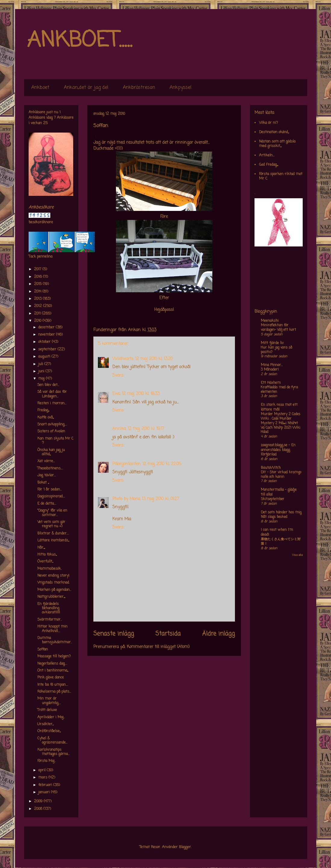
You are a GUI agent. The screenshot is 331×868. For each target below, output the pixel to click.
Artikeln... (267, 155)
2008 (39, 809)
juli (41, 364)
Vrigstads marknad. (53, 583)
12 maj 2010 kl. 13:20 (154, 359)
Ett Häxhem (271, 383)
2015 (38, 284)
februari (46, 785)
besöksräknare (41, 222)
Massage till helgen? (54, 656)
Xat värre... (46, 461)
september (48, 349)
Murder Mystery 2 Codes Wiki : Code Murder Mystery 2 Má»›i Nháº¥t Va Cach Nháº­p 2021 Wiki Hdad (281, 423)
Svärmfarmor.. (50, 620)
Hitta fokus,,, (47, 555)
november (47, 335)
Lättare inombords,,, (53, 541)
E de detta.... (47, 504)
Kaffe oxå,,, (45, 418)
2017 (38, 269)
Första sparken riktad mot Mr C (281, 176)
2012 (39, 306)
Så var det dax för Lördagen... (52, 394)
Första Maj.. (47, 761)
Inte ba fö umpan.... (53, 685)
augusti (45, 357)
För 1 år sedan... (50, 490)
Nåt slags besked (274, 517)
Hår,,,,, (41, 548)
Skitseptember (273, 499)
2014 (38, 292)
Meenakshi (270, 321)
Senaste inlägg (114, 634)
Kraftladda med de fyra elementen (279, 390)
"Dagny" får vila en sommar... (52, 513)
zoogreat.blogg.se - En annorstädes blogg (278, 448)
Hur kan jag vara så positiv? (276, 350)
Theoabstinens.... (50, 468)
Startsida (168, 634)
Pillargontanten (126, 464)
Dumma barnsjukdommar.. (55, 640)
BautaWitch (271, 468)
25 (45, 123)
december (47, 327)
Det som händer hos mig (281, 512)
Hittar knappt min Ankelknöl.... (52, 629)
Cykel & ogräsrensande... (52, 741)
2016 (39, 277)
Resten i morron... (52, 403)
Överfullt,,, (45, 562)
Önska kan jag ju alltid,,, (51, 452)
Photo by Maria (126, 499)
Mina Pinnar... (272, 365)
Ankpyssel (181, 88)
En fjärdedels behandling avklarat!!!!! (49, 608)
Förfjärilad (269, 455)
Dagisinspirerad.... (51, 497)
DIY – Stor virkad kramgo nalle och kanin (281, 475)
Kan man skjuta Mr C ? (55, 441)
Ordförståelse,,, (49, 731)
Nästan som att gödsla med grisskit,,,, (277, 144)
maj (42, 379)
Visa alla (297, 555)
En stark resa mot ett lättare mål (279, 407)
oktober (45, 342)
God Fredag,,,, (269, 165)
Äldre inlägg (219, 634)
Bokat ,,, (43, 483)
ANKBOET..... (80, 41)
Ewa (116, 394)
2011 (38, 314)
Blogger (185, 847)
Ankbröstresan (139, 88)
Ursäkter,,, (45, 724)
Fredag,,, (43, 410)
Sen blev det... (48, 385)
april (42, 770)
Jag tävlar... (47, 475)
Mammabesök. (49, 569)
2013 (38, 299)
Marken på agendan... (54, 590)
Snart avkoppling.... (52, 425)
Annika (119, 429)
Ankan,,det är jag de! (86, 88)
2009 (39, 801)
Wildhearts (123, 359)
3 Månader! (270, 370)
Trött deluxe (47, 710)
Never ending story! (53, 576)
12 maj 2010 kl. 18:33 (141, 394)
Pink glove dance (51, 678)
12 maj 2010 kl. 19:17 (146, 429)
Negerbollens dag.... (52, 664)
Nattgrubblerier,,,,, (51, 597)
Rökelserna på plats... (54, 692)
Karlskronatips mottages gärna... (53, 752)
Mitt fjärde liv (272, 343)
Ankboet (40, 88)
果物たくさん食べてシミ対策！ (281, 542)
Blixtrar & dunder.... (53, 534)
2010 (38, 321)
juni (42, 371)
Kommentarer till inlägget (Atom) (158, 647)
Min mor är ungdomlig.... (49, 701)
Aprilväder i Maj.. (51, 717)
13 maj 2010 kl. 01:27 (160, 499)
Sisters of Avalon (51, 431)
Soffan (43, 650)
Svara (118, 376)
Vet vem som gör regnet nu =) (51, 524)
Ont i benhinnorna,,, (53, 671)
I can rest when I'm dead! (277, 532)
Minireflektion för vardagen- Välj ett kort (278, 328)
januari (45, 792)
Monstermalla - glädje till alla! (279, 492)
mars (43, 778)
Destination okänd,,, (274, 132)
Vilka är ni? (269, 123)
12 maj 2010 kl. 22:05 (162, 464)
